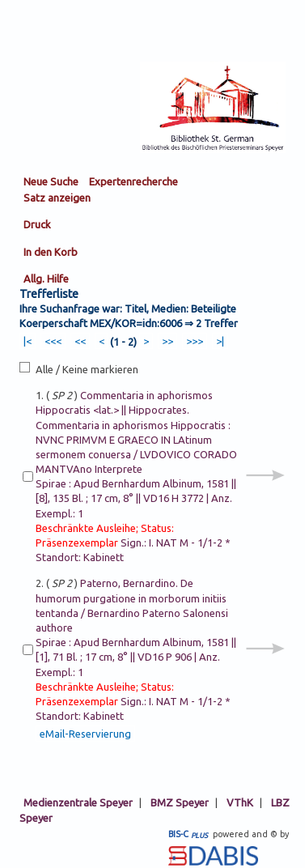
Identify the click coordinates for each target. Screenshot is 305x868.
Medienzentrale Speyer (78, 802)
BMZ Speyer (180, 802)
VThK (240, 802)
